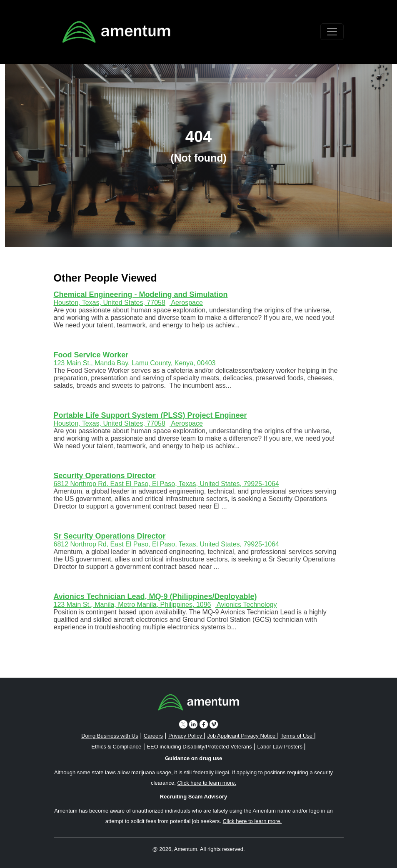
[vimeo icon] (214, 724)
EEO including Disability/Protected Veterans (199, 747)
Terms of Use (297, 736)
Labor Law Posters (281, 747)
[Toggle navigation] (332, 32)
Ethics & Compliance (116, 747)
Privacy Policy (186, 736)
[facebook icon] (204, 724)
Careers (153, 736)
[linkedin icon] (193, 724)
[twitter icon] (183, 724)
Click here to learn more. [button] (207, 783)
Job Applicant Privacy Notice (242, 736)
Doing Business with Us (110, 736)
